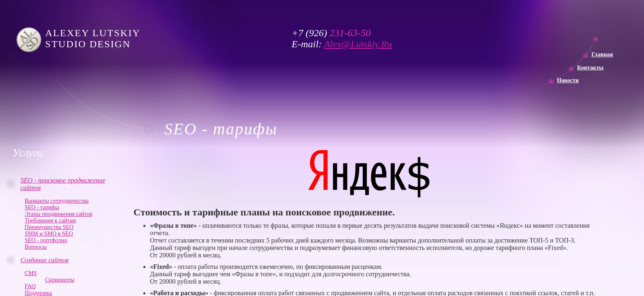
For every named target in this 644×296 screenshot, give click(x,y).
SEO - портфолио (46, 240)
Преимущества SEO (49, 227)
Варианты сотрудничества (57, 201)
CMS (31, 273)
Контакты (590, 68)
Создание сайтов (45, 260)
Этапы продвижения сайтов (59, 214)
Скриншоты (60, 280)
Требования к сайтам (50, 221)
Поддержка (38, 293)
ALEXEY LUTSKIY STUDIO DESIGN (94, 38)
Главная (602, 54)
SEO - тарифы (42, 207)
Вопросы (36, 247)
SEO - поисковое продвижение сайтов (63, 184)
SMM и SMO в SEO (49, 234)
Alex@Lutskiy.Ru (358, 44)
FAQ (30, 286)
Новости (568, 80)
